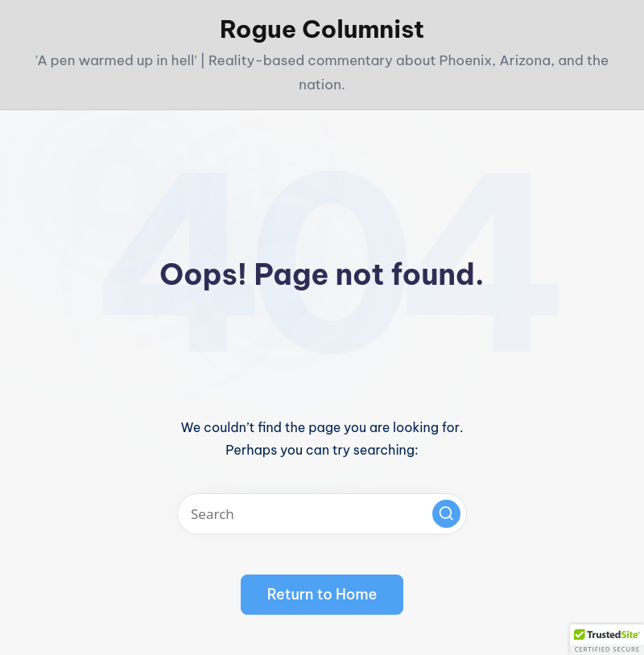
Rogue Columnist (322, 29)
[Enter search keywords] (322, 514)
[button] (446, 514)
